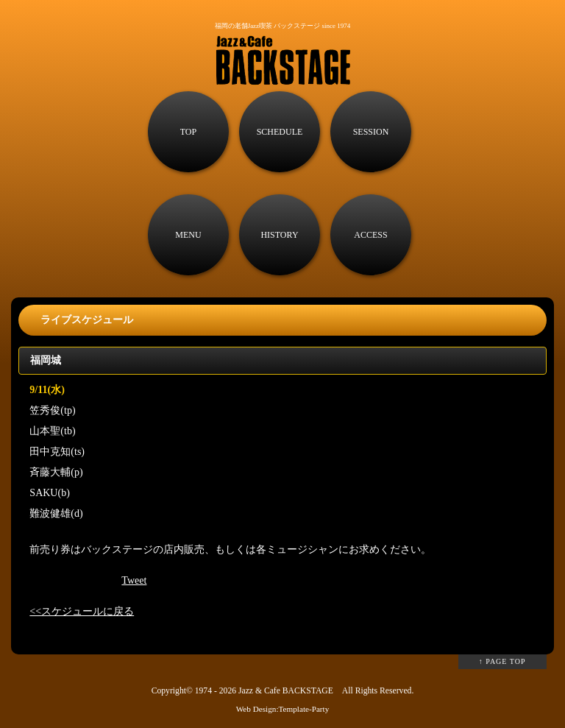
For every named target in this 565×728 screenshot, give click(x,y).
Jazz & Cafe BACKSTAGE (286, 691)
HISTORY (279, 235)
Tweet (134, 580)
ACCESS (370, 235)
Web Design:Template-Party (283, 709)
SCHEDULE (280, 132)
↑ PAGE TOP (502, 661)
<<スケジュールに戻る (82, 611)
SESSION (371, 132)
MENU (188, 235)
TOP (188, 132)
